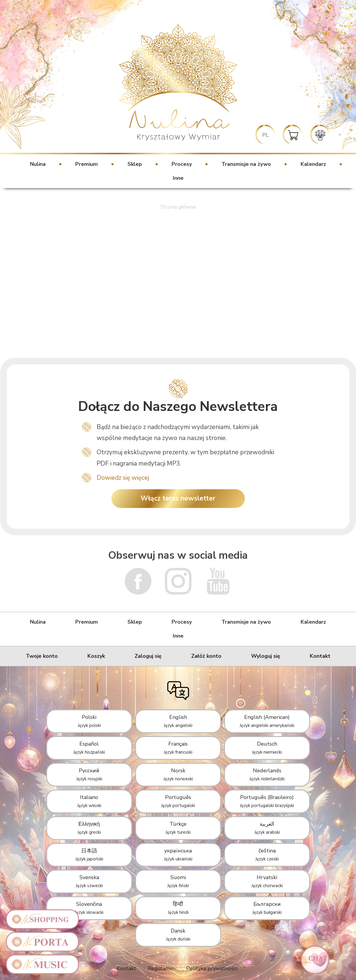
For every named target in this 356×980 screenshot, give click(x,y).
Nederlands (267, 774)
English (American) (267, 721)
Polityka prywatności (212, 968)
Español (89, 748)
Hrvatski (267, 881)
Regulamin (161, 968)
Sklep (135, 164)
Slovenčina (89, 908)
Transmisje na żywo (246, 164)
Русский (89, 774)
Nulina (38, 164)
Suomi (178, 881)
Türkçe (178, 828)
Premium (87, 164)
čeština (267, 854)
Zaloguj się (148, 656)
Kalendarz (313, 164)
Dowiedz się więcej (123, 478)
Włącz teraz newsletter (178, 498)
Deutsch (267, 748)
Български (267, 908)
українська (178, 854)
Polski (89, 721)
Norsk (178, 774)
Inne (178, 178)
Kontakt (320, 656)
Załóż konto (206, 656)
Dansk (178, 935)
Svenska (89, 881)
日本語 (89, 854)
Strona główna (178, 207)
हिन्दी (178, 908)
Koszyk (96, 656)
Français (178, 748)
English (178, 721)
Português (178, 801)
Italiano (89, 801)
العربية (267, 828)
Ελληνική (89, 828)
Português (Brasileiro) (267, 801)
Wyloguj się (266, 656)
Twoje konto (42, 656)
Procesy (182, 164)
